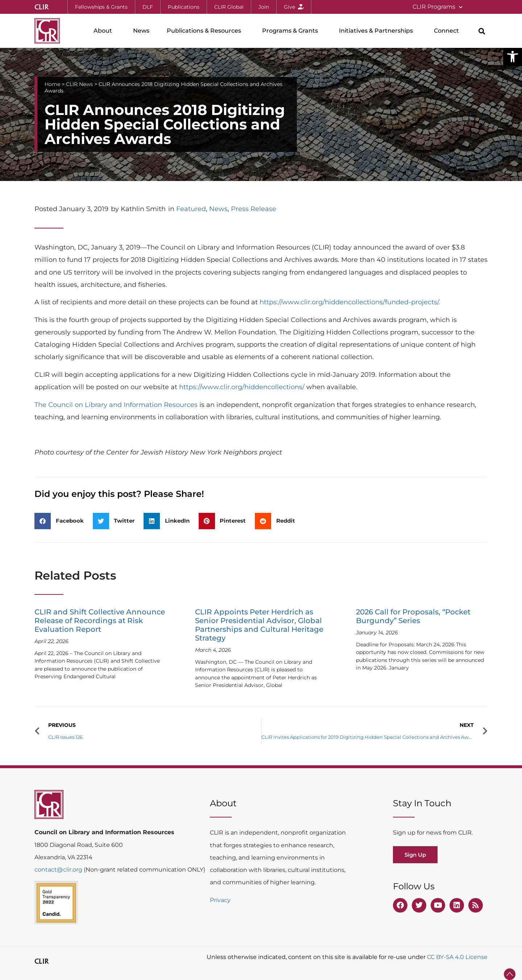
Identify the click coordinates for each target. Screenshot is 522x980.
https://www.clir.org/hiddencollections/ (242, 387)
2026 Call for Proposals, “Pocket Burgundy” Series (413, 616)
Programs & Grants (292, 31)
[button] (513, 57)
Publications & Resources (206, 31)
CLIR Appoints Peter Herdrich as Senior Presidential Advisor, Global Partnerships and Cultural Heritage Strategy (259, 625)
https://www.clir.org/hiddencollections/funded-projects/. (350, 302)
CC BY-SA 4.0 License (457, 957)
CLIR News (79, 84)
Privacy (220, 900)
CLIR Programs (438, 7)
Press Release (254, 209)
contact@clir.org (59, 870)
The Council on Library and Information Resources (116, 405)
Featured (191, 209)
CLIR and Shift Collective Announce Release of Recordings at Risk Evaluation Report (100, 621)
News (141, 31)
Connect (448, 31)
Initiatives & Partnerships (378, 31)
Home (52, 84)
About (105, 31)
